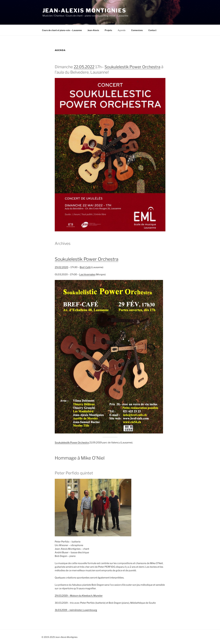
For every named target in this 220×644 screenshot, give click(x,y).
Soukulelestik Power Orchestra (132, 67)
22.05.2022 (84, 67)
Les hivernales (87, 274)
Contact (152, 30)
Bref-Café (85, 267)
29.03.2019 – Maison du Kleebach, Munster (79, 596)
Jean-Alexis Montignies (84, 10)
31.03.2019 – (62, 610)
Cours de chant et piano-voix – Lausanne (62, 30)
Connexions (137, 30)
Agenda (122, 30)
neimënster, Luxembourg (83, 610)
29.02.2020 (61, 267)
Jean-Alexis (93, 30)
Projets (108, 30)
